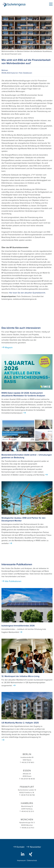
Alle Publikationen (13, 581)
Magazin (9, 347)
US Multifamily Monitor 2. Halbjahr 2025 (20, 723)
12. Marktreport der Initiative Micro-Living (20, 676)
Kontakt (20, 847)
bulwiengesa (17, 5)
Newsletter (35, 847)
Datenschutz (32, 861)
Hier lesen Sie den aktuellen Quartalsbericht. (27, 293)
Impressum (21, 861)
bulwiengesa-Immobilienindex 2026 (18, 626)
